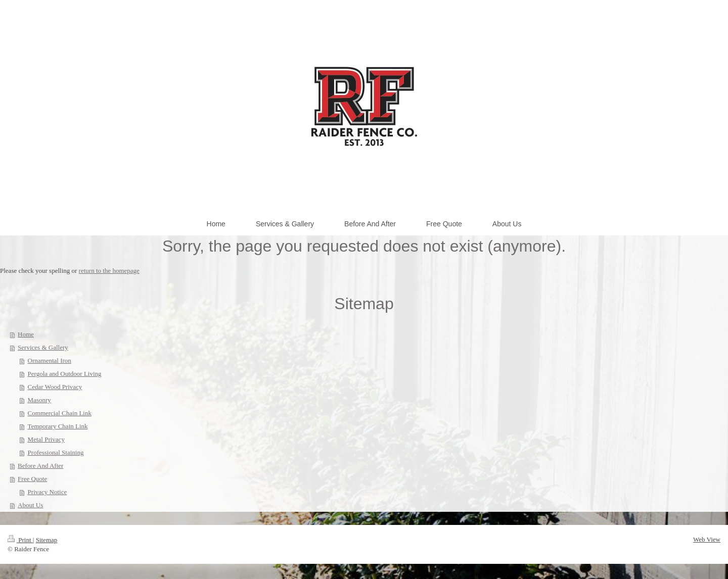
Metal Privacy (46, 439)
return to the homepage (109, 271)
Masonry (39, 400)
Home (26, 334)
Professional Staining (56, 452)
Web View (707, 539)
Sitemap (47, 540)
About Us (30, 505)
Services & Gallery (43, 347)
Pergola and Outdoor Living (65, 374)
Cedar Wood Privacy (55, 387)
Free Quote (32, 479)
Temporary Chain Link (58, 426)
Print (20, 540)
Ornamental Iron (50, 360)
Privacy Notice (48, 492)
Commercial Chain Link (60, 413)
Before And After (40, 466)
